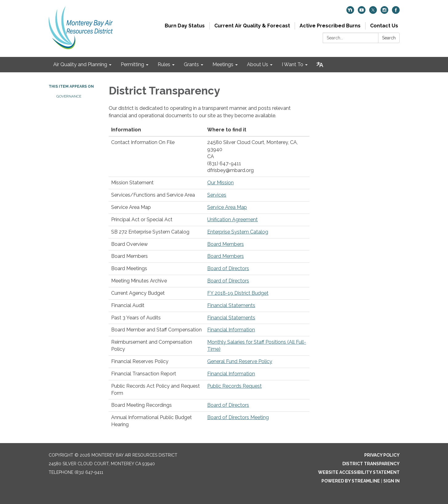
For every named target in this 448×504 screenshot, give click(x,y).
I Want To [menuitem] (293, 64)
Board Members (226, 244)
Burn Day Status (185, 26)
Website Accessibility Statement (359, 472)
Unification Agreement (232, 220)
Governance (69, 96)
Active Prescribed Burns (330, 26)
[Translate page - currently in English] (320, 65)
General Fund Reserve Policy (240, 361)
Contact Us (384, 26)
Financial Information (231, 330)
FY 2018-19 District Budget (238, 293)
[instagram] (384, 12)
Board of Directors (228, 268)
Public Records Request (234, 386)
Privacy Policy (382, 455)
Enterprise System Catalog (238, 232)
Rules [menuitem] (164, 64)
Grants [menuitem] (191, 64)
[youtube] (362, 12)
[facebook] (396, 12)
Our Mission (220, 183)
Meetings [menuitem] (223, 64)
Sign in (391, 481)
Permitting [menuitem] (132, 64)
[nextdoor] (350, 12)
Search (389, 38)
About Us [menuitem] (258, 64)
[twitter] (373, 12)
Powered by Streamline (351, 481)
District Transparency (371, 464)
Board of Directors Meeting (238, 417)
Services (217, 195)
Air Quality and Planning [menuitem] (80, 64)
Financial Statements (231, 305)
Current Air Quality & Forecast (252, 26)
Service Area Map (227, 207)
